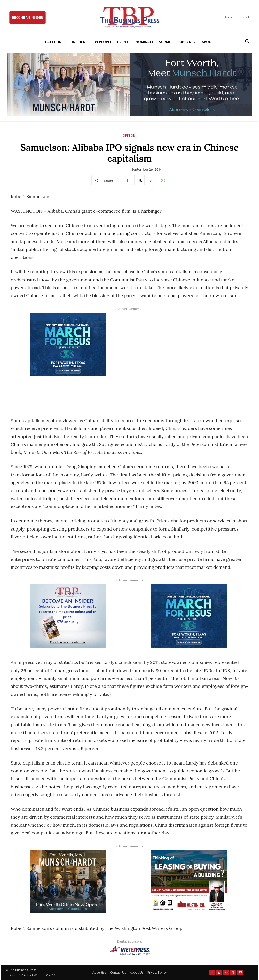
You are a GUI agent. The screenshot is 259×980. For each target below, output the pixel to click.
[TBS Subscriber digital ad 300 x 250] (68, 616)
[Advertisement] (189, 359)
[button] (246, 42)
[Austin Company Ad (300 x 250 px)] (189, 882)
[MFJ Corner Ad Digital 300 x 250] (68, 344)
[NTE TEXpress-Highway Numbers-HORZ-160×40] (130, 950)
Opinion (129, 136)
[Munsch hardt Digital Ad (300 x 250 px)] (68, 882)
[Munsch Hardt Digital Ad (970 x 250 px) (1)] (130, 85)
